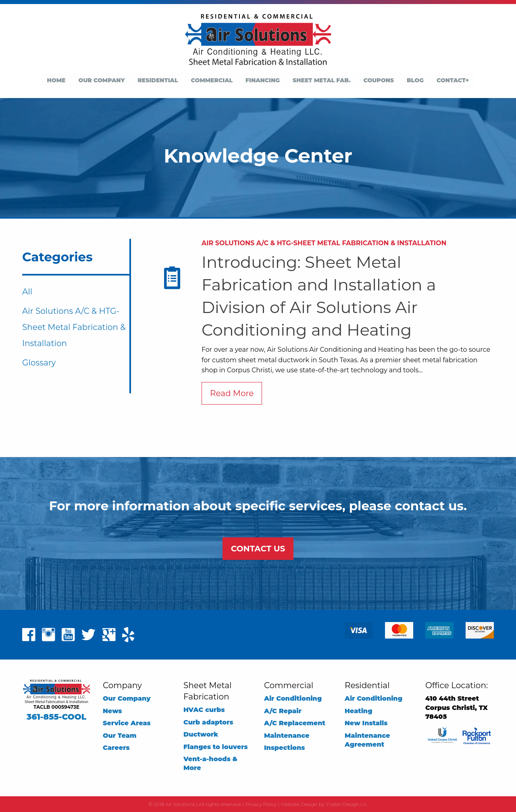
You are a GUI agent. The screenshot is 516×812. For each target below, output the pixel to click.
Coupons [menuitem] (379, 80)
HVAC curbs (204, 710)
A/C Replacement (295, 723)
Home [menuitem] (56, 80)
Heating (359, 711)
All (27, 292)
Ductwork (201, 734)
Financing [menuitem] (263, 80)
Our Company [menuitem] (102, 80)
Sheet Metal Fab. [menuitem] (321, 80)
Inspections (284, 748)
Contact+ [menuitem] (453, 80)
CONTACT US (258, 549)
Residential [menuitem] (158, 80)
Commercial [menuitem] (212, 80)
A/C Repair (283, 711)
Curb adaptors (208, 722)
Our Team (120, 736)
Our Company (127, 698)
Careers (116, 748)
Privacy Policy (261, 804)
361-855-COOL (56, 717)
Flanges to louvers (216, 747)
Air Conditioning (293, 698)
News (112, 711)
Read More (232, 393)
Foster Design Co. (347, 804)
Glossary (39, 363)
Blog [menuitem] (415, 80)
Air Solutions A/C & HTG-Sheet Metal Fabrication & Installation (74, 327)
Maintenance (287, 736)
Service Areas (127, 723)
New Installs (366, 723)
